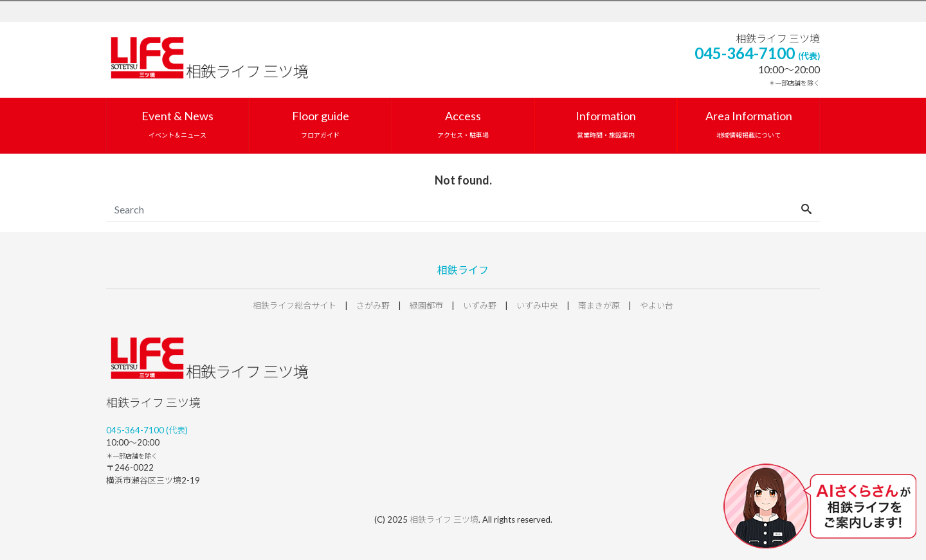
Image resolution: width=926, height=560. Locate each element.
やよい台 (657, 305)
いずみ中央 (537, 305)
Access (463, 124)
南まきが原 (599, 305)
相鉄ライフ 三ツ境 (444, 519)
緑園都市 (426, 305)
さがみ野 (373, 305)
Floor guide (321, 124)
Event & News (177, 124)
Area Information (749, 124)
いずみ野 (480, 305)
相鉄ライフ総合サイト (295, 305)
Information (606, 124)
